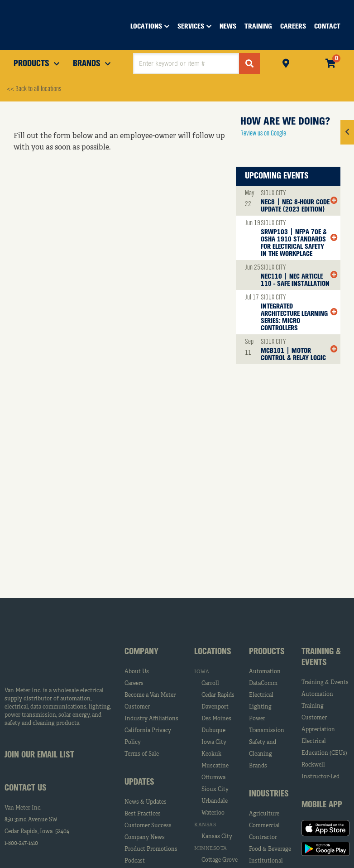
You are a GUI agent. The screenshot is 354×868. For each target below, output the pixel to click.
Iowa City (214, 743)
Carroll (210, 684)
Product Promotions (151, 849)
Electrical (261, 695)
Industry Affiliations (151, 719)
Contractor (263, 838)
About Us (137, 672)
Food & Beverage (270, 849)
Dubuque (213, 731)
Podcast (135, 861)
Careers (134, 684)
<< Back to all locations (34, 89)
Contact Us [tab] (26, 788)
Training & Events (325, 683)
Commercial (264, 826)
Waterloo (213, 813)
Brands (258, 766)
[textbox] (186, 63)
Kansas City (217, 837)
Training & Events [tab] (321, 657)
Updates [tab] (139, 782)
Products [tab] (267, 652)
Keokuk (211, 754)
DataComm (263, 684)
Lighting (260, 707)
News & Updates (146, 802)
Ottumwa (213, 778)
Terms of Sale (142, 754)
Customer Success (148, 826)
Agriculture (264, 814)
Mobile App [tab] (322, 805)
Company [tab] (141, 652)
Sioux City (215, 790)
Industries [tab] (269, 794)
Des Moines (216, 719)
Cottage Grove (220, 860)
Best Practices (143, 814)
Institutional (266, 861)
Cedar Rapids (218, 695)
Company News (145, 838)
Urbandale (215, 801)
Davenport (215, 707)
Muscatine (215, 766)
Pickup (286, 62)
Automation (265, 672)
